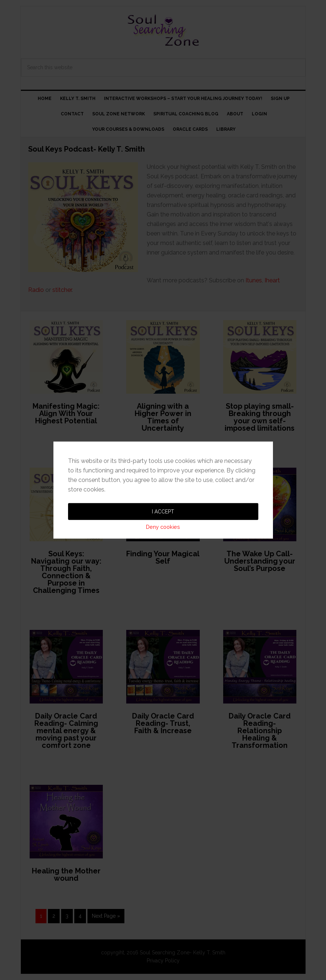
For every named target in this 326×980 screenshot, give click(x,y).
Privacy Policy (163, 961)
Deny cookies (163, 482)
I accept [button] (163, 467)
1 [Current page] (41, 916)
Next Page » (106, 916)
